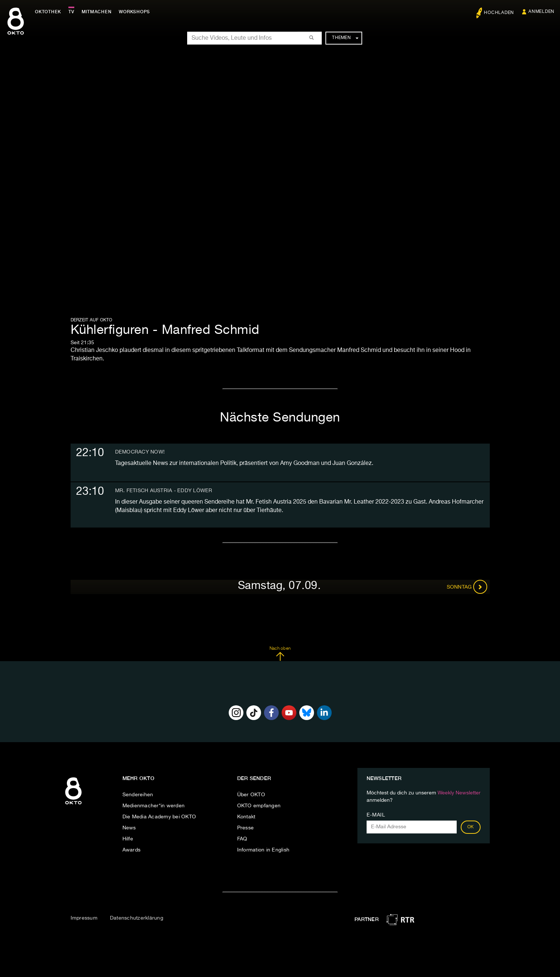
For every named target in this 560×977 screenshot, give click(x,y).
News (129, 828)
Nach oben (280, 654)
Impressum (84, 918)
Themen (345, 38)
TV (71, 12)
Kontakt (246, 817)
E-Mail (376, 815)
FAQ (242, 839)
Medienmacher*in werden (154, 806)
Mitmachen (97, 12)
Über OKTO (251, 795)
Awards (132, 850)
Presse (246, 828)
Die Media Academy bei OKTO (159, 817)
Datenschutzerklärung (137, 918)
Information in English (263, 850)
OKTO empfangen (259, 806)
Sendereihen (138, 795)
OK (471, 827)
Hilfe (128, 839)
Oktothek (48, 12)
